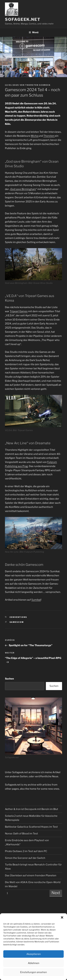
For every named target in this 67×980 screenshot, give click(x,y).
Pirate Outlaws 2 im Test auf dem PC (26, 851)
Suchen (9, 679)
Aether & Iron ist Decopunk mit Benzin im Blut (32, 809)
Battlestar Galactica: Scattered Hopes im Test (31, 827)
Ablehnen (34, 963)
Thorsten (49, 136)
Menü (34, 32)
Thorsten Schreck (38, 85)
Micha (35, 136)
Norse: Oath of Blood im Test (21, 834)
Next (56, 893)
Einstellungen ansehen (33, 972)
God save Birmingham (23, 189)
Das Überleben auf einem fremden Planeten (31, 875)
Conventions (18, 617)
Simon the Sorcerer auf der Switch (25, 858)
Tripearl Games (19, 311)
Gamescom (17, 622)
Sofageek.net (23, 19)
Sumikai (36, 600)
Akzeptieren (34, 954)
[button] (62, 917)
